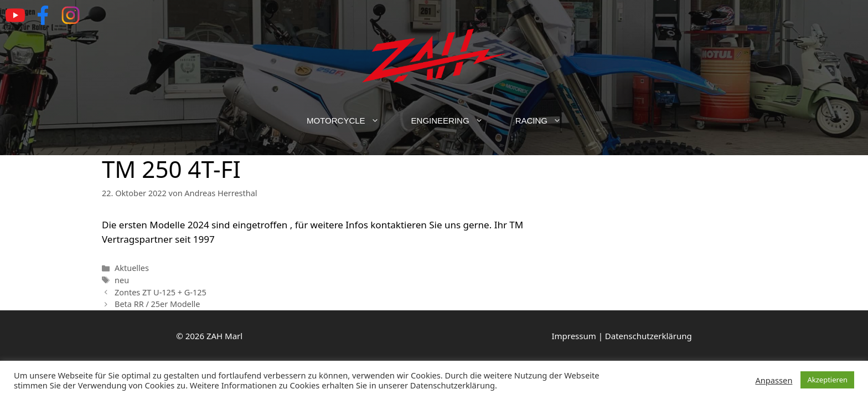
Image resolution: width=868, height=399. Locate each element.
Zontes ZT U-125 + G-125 (161, 292)
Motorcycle (351, 121)
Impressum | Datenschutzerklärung (621, 336)
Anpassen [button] (774, 380)
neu (122, 280)
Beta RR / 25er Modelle (157, 304)
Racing (546, 121)
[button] (380, 121)
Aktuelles (132, 268)
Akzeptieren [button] (827, 380)
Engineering (455, 121)
